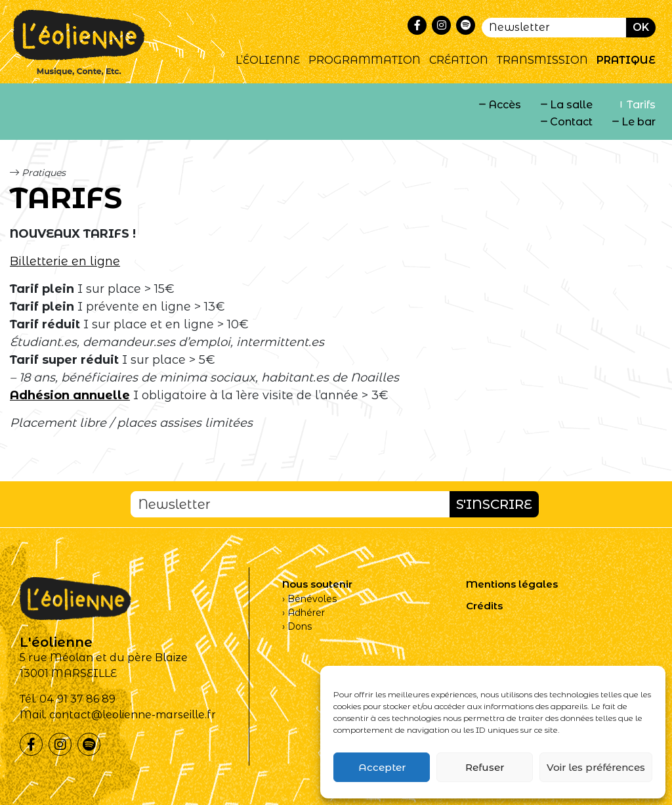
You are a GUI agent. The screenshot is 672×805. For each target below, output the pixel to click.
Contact (571, 122)
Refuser (485, 767)
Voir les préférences (596, 767)
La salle (571, 105)
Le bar (639, 122)
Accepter (382, 767)
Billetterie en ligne (65, 261)
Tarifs (641, 105)
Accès (505, 105)
